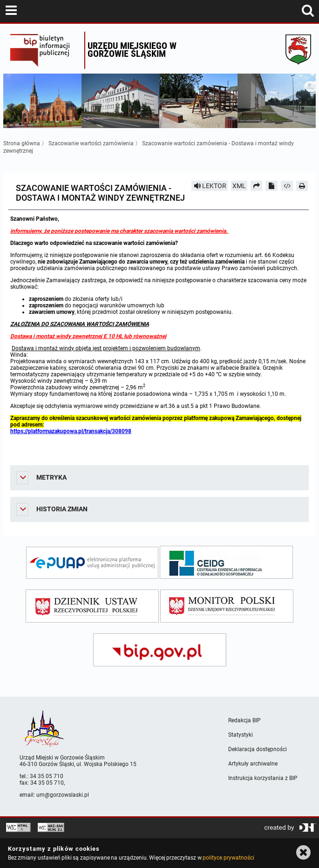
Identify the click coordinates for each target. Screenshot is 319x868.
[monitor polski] (227, 606)
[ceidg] (226, 562)
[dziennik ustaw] (92, 606)
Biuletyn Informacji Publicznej (45, 50)
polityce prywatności (228, 858)
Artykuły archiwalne (253, 764)
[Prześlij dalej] (257, 186)
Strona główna (22, 143)
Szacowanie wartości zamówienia (91, 143)
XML (239, 186)
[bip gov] (160, 650)
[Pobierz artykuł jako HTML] (287, 186)
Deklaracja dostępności (258, 749)
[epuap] (92, 563)
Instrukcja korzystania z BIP (263, 778)
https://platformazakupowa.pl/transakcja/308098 (71, 431)
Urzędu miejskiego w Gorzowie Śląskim (132, 50)
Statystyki (241, 735)
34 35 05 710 (47, 776)
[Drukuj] (302, 186)
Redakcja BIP (244, 720)
